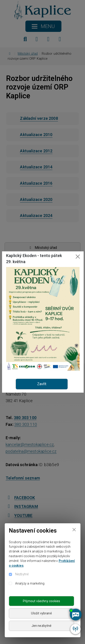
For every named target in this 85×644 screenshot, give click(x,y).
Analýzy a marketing (30, 583)
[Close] (74, 530)
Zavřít (42, 384)
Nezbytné (22, 574)
